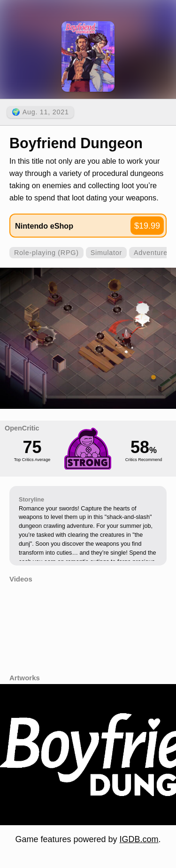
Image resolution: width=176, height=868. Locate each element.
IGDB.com (139, 839)
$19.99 (147, 226)
